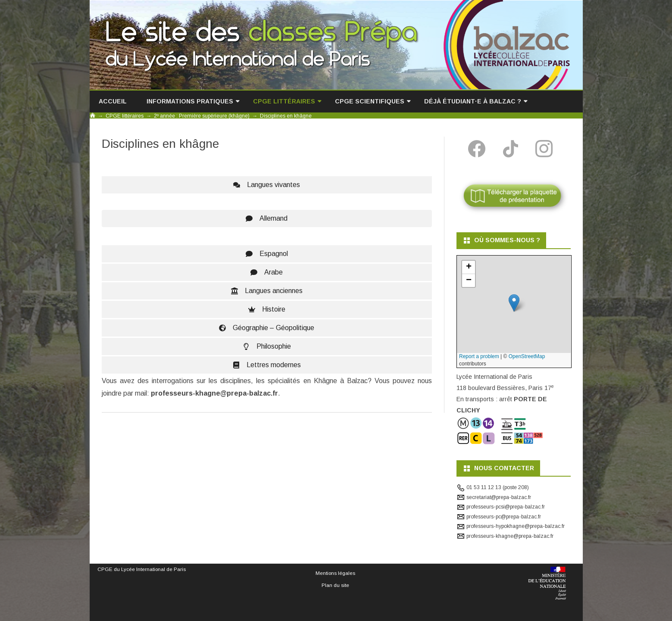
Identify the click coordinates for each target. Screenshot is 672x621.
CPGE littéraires (284, 101)
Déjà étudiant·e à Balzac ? (473, 101)
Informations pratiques (190, 101)
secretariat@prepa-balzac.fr (499, 497)
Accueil (113, 101)
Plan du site (335, 585)
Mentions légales (335, 573)
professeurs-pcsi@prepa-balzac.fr (506, 507)
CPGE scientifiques (370, 101)
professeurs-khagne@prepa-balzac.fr (510, 536)
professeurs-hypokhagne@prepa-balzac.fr (516, 526)
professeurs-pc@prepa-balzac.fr (504, 517)
